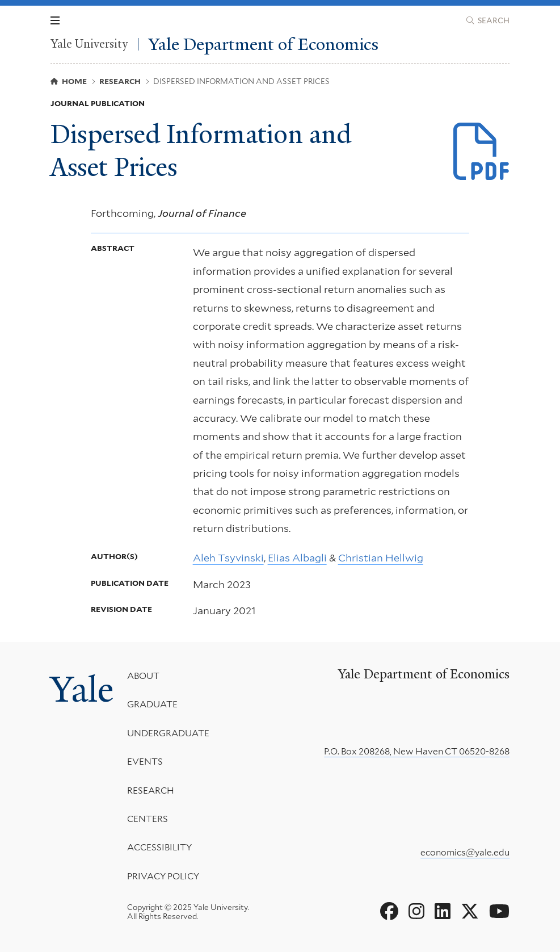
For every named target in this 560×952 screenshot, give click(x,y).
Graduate (152, 704)
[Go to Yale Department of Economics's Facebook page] (389, 912)
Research (151, 790)
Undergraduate (168, 733)
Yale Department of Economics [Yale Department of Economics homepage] (264, 44)
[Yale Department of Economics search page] (488, 20)
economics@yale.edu (465, 852)
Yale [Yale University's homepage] (82, 689)
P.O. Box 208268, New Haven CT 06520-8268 (417, 751)
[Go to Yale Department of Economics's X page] (470, 912)
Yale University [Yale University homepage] (89, 44)
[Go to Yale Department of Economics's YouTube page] (499, 912)
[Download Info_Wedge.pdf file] (482, 152)
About (143, 676)
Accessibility (159, 847)
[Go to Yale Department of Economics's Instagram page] (416, 912)
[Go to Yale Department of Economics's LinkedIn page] (443, 912)
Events (145, 762)
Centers (148, 819)
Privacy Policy (163, 876)
